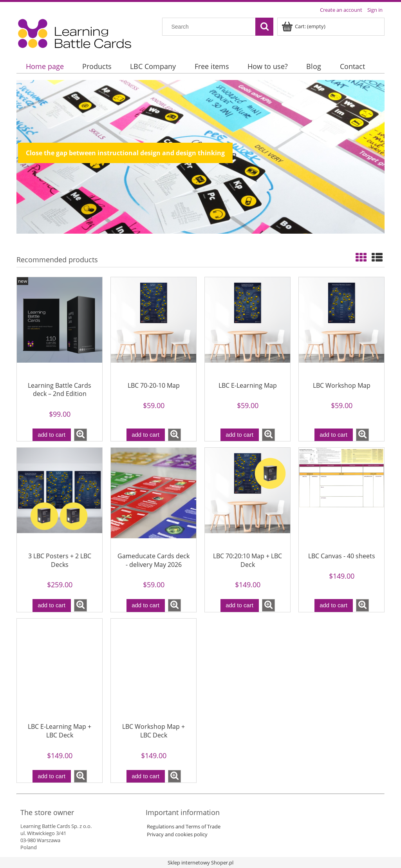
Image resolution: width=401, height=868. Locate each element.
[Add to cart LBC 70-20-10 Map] (146, 435)
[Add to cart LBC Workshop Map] (334, 435)
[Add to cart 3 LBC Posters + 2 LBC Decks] (52, 606)
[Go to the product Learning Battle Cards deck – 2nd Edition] (60, 326)
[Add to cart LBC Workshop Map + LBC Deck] (146, 776)
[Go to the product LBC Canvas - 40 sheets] (341, 497)
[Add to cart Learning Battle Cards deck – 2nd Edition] (52, 435)
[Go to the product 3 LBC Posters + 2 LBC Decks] (60, 497)
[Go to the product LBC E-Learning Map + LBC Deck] (60, 668)
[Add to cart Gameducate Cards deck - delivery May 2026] (146, 606)
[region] (200, 157)
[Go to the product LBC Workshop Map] (341, 326)
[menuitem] (45, 66)
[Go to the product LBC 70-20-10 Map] (154, 326)
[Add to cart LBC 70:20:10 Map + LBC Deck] (240, 606)
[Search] (264, 27)
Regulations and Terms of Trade (183, 826)
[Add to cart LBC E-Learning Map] (240, 435)
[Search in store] (211, 27)
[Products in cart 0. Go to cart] (304, 26)
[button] (80, 435)
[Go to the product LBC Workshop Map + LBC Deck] (154, 668)
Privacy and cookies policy (177, 834)
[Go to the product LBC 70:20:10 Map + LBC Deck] (247, 497)
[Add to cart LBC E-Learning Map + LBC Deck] (52, 776)
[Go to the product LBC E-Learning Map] (247, 326)
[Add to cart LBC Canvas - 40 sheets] (334, 606)
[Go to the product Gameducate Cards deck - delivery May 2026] (154, 497)
